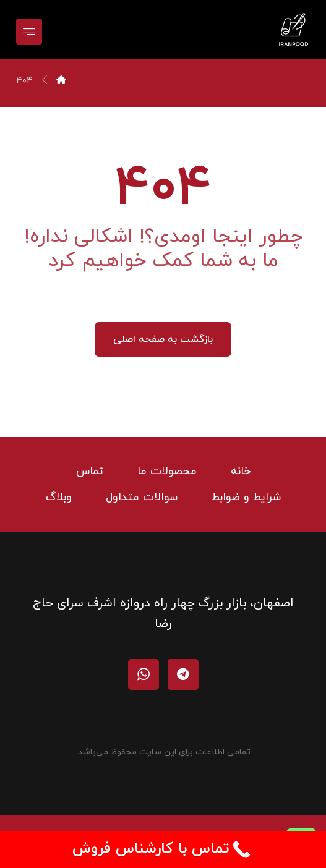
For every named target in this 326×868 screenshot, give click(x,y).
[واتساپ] (144, 674)
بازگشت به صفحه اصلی (163, 339)
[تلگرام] (183, 674)
